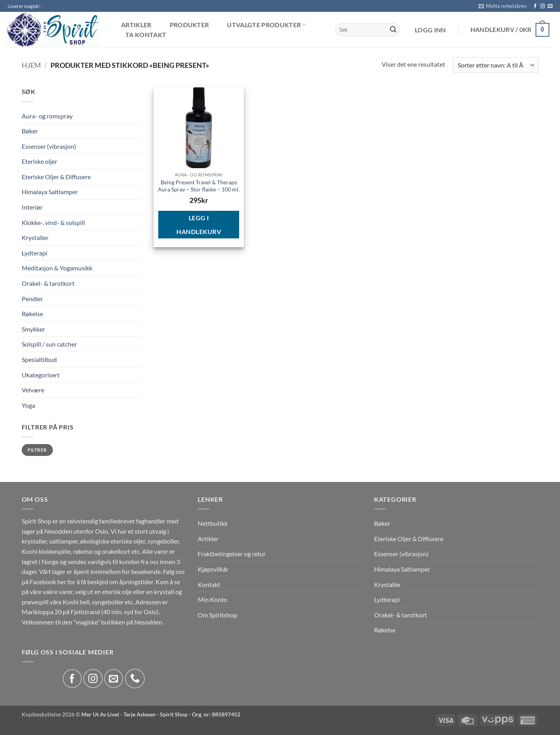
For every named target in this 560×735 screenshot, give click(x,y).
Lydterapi (35, 253)
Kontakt (209, 584)
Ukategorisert (41, 375)
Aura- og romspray (47, 116)
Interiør (32, 207)
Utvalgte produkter (266, 25)
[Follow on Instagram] (543, 6)
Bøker (30, 131)
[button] (503, 6)
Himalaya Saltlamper (50, 192)
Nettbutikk (213, 523)
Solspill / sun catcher (49, 344)
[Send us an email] (550, 6)
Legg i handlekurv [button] (199, 225)
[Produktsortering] (495, 65)
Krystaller (35, 237)
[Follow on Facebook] (535, 6)
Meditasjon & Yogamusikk (57, 268)
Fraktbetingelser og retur (232, 554)
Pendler (32, 299)
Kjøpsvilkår (213, 569)
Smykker (33, 329)
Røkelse (32, 314)
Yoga (28, 405)
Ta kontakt (146, 35)
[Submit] (393, 30)
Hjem (31, 65)
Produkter (189, 25)
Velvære (33, 390)
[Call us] (135, 679)
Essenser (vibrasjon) (49, 146)
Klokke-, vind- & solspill (53, 222)
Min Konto (213, 599)
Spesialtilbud (39, 359)
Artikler (136, 25)
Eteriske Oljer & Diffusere (56, 177)
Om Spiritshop (217, 615)
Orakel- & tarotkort (48, 283)
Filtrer (37, 450)
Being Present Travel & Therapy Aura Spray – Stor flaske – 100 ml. (199, 186)
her (62, 582)
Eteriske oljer (39, 161)
